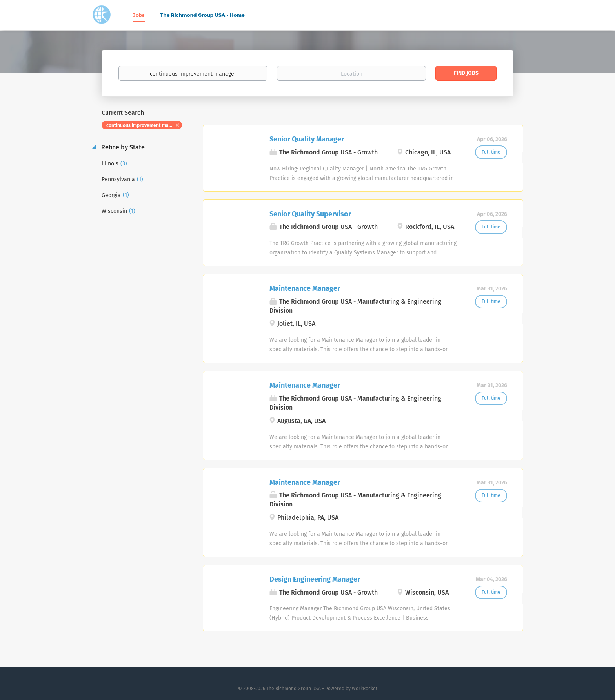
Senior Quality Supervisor (310, 214)
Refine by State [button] (122, 147)
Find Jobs (466, 73)
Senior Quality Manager (307, 139)
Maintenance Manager (305, 288)
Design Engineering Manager (315, 579)
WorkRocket (365, 689)
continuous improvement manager (144, 125)
